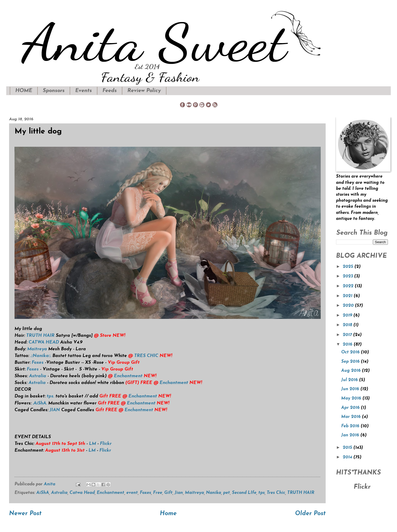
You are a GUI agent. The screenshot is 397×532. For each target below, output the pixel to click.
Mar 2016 (352, 417)
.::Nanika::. (40, 356)
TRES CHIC (146, 356)
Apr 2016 (351, 408)
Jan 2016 (351, 435)
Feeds (110, 91)
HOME (24, 91)
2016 (348, 345)
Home (168, 514)
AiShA (43, 493)
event (132, 493)
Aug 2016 (352, 371)
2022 (349, 286)
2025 (349, 267)
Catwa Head (82, 493)
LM (93, 444)
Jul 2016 (350, 380)
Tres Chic (276, 493)
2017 (348, 335)
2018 (348, 325)
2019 (348, 316)
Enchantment (128, 376)
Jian (179, 493)
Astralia (38, 376)
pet (227, 493)
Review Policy (144, 91)
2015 (348, 448)
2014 (348, 457)
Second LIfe (244, 493)
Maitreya (36, 349)
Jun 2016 (351, 389)
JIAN (55, 410)
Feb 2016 (351, 426)
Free (158, 493)
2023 (348, 276)
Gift (168, 493)
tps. (50, 396)
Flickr (106, 444)
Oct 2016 (351, 352)
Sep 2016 (351, 362)
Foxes (38, 363)
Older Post (310, 514)
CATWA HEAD (44, 342)
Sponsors (54, 91)
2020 (349, 306)
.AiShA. (40, 403)
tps (262, 493)
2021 (348, 296)
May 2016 (352, 398)
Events (84, 91)
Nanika (214, 493)
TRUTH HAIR (40, 336)
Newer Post (25, 514)
